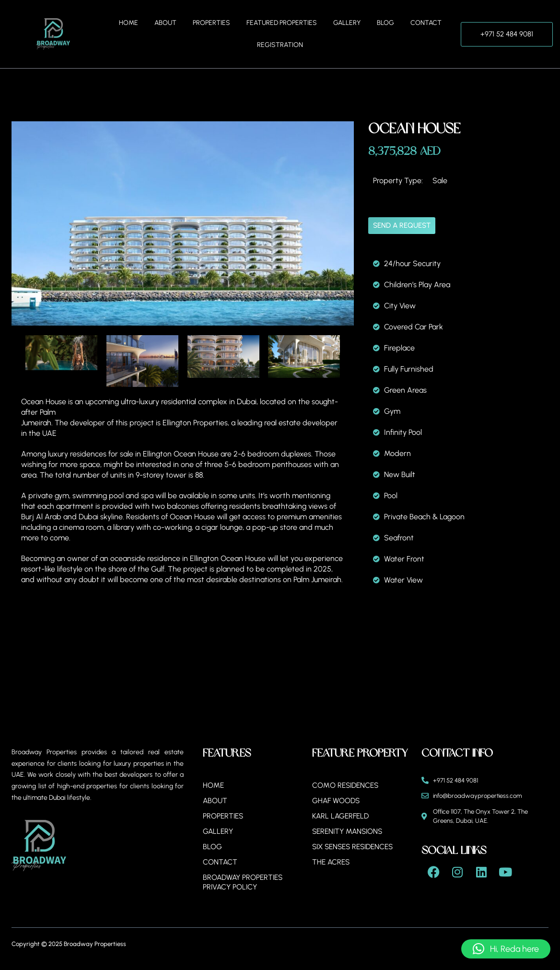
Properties (211, 23)
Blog (385, 23)
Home (128, 23)
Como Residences (347, 785)
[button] (506, 949)
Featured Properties (282, 23)
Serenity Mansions (349, 831)
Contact (426, 23)
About (165, 23)
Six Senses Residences (356, 847)
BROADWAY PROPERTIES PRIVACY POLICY (245, 882)
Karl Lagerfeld (342, 816)
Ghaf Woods (337, 801)
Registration (280, 45)
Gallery (347, 23)
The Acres (332, 862)
